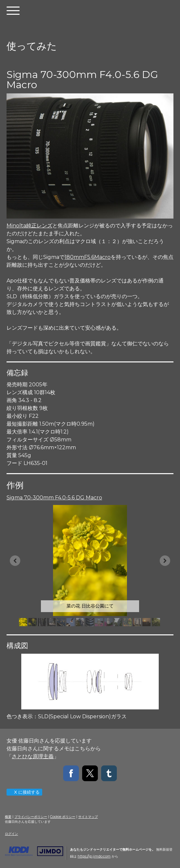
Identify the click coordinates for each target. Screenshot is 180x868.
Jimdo (34, 851)
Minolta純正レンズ (29, 226)
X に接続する (24, 792)
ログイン (11, 834)
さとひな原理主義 (33, 756)
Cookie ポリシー (63, 817)
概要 (8, 817)
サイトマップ (88, 817)
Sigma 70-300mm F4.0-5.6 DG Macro (54, 498)
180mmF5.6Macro (88, 257)
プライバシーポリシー (31, 817)
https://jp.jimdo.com (94, 856)
